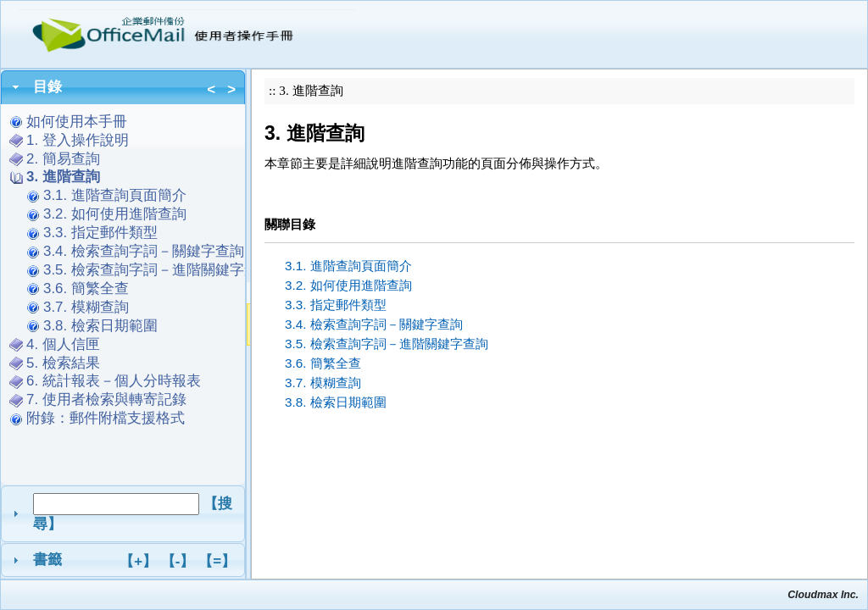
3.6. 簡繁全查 (86, 288)
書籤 (134, 561)
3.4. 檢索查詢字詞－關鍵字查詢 (144, 251)
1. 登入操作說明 (78, 140)
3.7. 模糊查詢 (86, 307)
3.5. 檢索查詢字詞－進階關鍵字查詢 (158, 270)
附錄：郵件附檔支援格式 (114, 418)
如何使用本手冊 (77, 122)
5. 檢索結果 (63, 363)
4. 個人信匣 (63, 344)
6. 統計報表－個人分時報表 (114, 381)
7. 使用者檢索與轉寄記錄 (106, 399)
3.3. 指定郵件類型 (100, 233)
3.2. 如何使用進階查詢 (115, 214)
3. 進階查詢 (63, 177)
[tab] (123, 88)
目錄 (134, 89)
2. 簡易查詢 (63, 159)
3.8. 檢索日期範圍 (100, 326)
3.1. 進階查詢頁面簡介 (115, 195)
